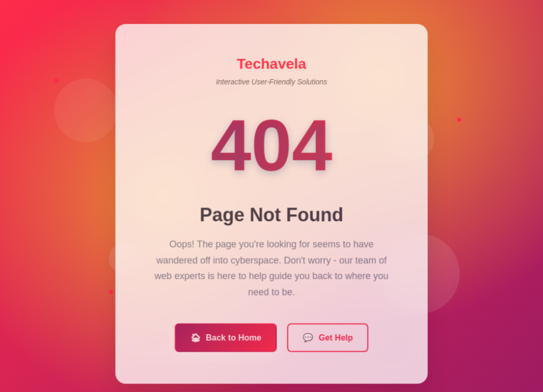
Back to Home (226, 341)
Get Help (327, 341)
